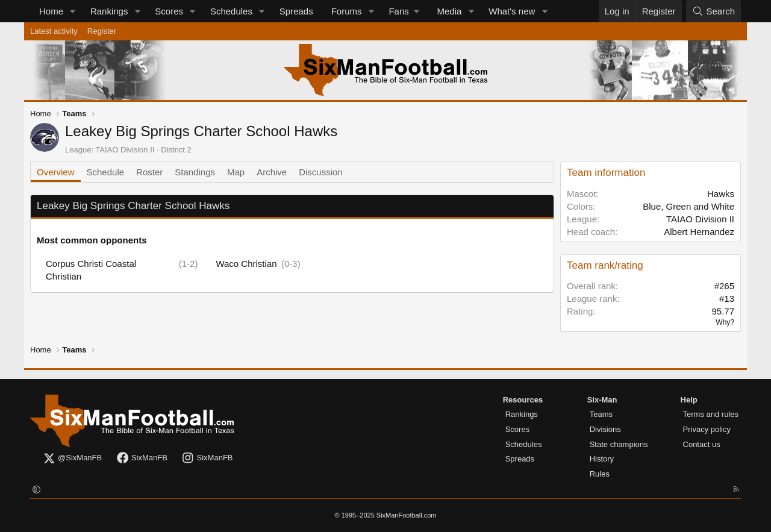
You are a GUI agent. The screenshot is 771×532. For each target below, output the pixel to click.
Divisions (605, 429)
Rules (600, 474)
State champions (619, 444)
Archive (272, 172)
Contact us (702, 444)
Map (236, 172)
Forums (347, 11)
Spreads (296, 11)
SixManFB (142, 458)
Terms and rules (711, 414)
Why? (725, 322)
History (602, 459)
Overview (56, 172)
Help (689, 400)
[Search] (713, 11)
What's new (512, 11)
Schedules (231, 11)
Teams (601, 414)
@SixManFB (72, 458)
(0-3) (291, 264)
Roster (149, 172)
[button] (73, 11)
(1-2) (189, 264)
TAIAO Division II (125, 150)
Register (102, 31)
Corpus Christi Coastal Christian (91, 270)
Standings (195, 172)
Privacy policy (707, 429)
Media (450, 11)
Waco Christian (246, 264)
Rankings (109, 11)
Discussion (321, 172)
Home (51, 11)
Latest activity (54, 31)
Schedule (106, 172)
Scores (169, 11)
